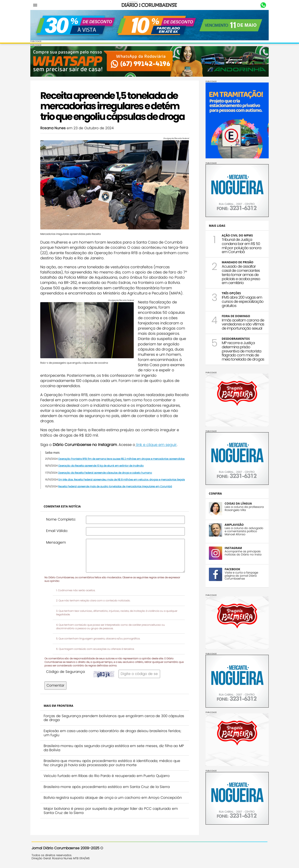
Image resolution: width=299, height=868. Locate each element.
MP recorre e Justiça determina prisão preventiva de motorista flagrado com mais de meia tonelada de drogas (242, 351)
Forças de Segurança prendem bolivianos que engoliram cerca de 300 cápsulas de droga (107, 716)
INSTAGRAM (232, 547)
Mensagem (57, 540)
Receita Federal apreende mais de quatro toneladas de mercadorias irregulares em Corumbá (116, 485)
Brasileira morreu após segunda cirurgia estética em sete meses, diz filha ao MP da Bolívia (112, 746)
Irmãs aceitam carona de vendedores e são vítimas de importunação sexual (242, 324)
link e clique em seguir (157, 443)
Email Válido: (58, 529)
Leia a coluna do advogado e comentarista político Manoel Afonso (243, 531)
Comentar (57, 684)
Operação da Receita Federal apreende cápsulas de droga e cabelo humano (106, 471)
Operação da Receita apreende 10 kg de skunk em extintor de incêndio (102, 464)
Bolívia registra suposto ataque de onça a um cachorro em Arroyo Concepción (114, 796)
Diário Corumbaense (150, 5)
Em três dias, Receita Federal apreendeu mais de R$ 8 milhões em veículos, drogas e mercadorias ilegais (123, 478)
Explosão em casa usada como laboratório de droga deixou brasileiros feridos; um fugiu (114, 731)
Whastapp (262, 5)
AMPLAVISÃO (233, 524)
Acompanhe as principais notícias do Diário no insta (242, 553)
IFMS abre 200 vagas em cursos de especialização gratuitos (241, 301)
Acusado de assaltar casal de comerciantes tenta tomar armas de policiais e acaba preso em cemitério (240, 274)
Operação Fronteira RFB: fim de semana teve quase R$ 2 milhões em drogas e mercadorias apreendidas (123, 457)
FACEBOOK (231, 569)
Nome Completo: (62, 517)
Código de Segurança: (67, 670)
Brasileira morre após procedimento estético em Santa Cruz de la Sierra (108, 785)
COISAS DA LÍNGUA (237, 503)
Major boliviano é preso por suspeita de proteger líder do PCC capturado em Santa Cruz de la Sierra (112, 809)
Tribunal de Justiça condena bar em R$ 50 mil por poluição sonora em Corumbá (240, 245)
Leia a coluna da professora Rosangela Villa (243, 508)
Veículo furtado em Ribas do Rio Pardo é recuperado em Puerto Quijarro (108, 774)
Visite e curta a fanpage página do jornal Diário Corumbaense (240, 575)
